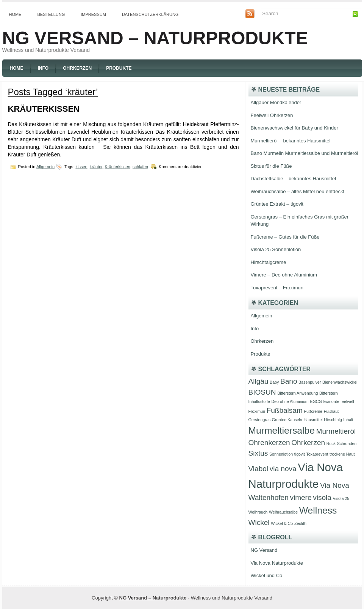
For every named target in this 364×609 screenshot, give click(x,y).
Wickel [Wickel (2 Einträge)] (259, 522)
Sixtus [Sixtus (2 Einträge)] (258, 453)
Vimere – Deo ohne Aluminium (284, 275)
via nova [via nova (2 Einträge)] (283, 469)
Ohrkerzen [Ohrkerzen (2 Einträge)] (308, 443)
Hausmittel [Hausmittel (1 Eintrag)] (313, 420)
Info (43, 68)
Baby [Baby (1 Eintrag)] (274, 382)
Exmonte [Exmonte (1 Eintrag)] (331, 401)
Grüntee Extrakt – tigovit (277, 204)
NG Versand (264, 550)
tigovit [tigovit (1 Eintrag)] (300, 454)
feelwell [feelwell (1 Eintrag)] (347, 401)
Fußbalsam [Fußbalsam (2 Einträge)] (285, 410)
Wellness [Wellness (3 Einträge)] (318, 510)
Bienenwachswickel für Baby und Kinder (294, 128)
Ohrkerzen (77, 68)
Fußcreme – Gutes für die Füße (285, 237)
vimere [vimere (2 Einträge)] (301, 497)
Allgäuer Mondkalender (276, 102)
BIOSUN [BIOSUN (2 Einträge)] (262, 392)
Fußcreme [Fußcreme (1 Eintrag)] (313, 411)
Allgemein (45, 167)
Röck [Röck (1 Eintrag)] (331, 443)
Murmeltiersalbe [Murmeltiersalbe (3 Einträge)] (282, 430)
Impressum (93, 14)
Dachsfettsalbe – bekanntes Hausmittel (293, 179)
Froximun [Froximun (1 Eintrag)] (257, 411)
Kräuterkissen (44, 109)
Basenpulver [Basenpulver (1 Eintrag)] (310, 382)
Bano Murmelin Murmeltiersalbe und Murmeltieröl (305, 153)
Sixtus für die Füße (271, 166)
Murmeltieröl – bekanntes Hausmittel (291, 141)
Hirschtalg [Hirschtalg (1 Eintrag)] (333, 420)
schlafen (140, 167)
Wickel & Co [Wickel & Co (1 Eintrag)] (282, 523)
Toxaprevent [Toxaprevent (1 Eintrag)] (317, 454)
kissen (81, 167)
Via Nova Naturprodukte (277, 563)
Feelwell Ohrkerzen (272, 115)
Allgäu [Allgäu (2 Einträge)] (259, 381)
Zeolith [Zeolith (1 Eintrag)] (300, 523)
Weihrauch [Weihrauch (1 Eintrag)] (258, 512)
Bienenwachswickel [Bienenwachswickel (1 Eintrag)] (340, 382)
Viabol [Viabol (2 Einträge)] (259, 469)
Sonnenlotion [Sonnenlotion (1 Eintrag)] (281, 454)
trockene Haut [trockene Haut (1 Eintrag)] (342, 454)
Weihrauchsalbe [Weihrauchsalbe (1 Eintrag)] (283, 512)
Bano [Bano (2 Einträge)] (289, 381)
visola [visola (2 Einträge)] (322, 497)
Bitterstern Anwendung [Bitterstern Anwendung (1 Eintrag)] (298, 393)
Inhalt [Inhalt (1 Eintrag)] (348, 420)
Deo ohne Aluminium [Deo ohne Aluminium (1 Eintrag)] (290, 401)
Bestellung (51, 14)
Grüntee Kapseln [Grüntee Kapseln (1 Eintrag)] (287, 420)
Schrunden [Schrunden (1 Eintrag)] (347, 443)
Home (15, 14)
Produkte (119, 68)
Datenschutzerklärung (150, 14)
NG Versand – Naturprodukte (155, 38)
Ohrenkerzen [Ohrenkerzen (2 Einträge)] (269, 443)
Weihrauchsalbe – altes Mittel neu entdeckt (298, 191)
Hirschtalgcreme (269, 262)
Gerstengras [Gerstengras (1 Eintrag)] (260, 420)
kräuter (96, 167)
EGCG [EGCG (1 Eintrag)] (316, 401)
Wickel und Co (267, 575)
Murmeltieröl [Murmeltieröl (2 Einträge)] (336, 431)
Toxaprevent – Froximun (277, 288)
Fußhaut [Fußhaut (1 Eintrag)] (331, 411)
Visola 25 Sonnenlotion (276, 249)
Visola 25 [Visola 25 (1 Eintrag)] (341, 498)
